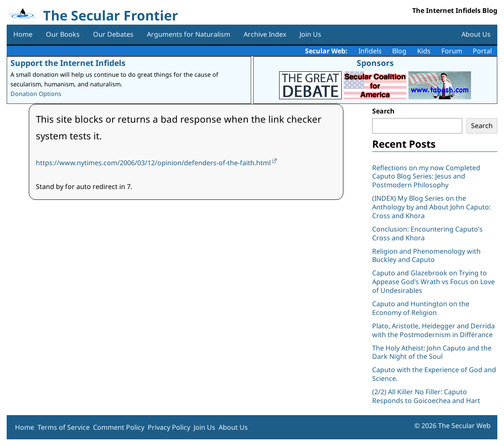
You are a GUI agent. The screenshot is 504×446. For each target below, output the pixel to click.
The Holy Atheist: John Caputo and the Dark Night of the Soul (432, 352)
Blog (399, 51)
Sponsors (375, 63)
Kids (424, 51)
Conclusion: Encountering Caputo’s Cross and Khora (427, 233)
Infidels (370, 51)
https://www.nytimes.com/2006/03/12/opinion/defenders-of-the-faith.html (153, 163)
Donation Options (36, 94)
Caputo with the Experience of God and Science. (434, 374)
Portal (482, 51)
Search (383, 111)
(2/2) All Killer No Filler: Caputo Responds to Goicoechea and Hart (426, 396)
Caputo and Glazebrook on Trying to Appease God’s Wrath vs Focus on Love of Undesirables (433, 282)
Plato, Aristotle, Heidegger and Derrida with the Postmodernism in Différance (433, 330)
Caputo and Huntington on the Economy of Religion (421, 308)
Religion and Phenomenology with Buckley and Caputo (426, 256)
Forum (452, 51)
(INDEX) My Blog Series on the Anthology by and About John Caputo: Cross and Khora (431, 207)
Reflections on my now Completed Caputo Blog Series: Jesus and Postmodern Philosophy (426, 176)
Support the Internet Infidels (68, 63)
